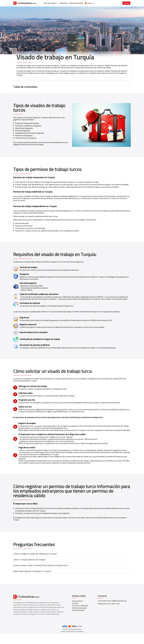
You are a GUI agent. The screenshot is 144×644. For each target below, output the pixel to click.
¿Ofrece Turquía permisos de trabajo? (30, 560)
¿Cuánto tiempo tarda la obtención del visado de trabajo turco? (41, 565)
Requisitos (99, 3)
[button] (72, 87)
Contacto (75, 603)
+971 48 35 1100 (113, 604)
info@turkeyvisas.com (119, 601)
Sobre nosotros (77, 601)
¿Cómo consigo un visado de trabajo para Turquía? (35, 554)
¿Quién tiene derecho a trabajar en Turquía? (32, 571)
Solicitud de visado (112, 3)
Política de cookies (78, 610)
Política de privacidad (79, 608)
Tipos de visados (86, 3)
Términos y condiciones (80, 606)
